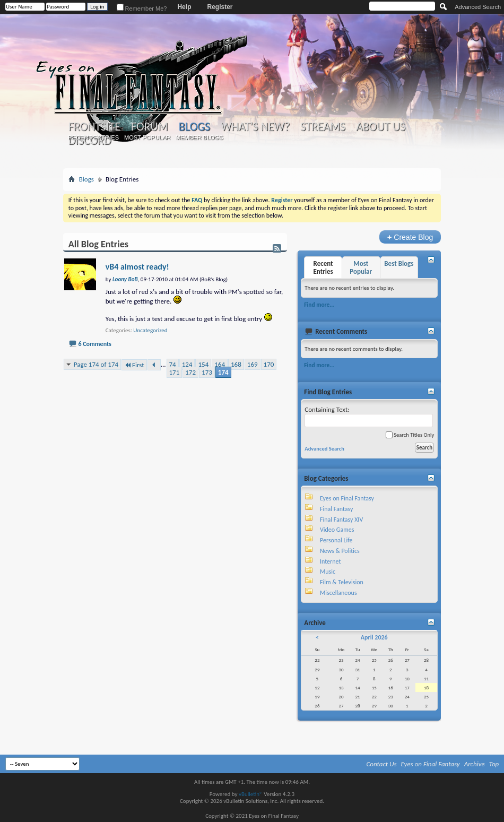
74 (173, 364)
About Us (381, 127)
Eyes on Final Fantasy (347, 498)
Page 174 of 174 (96, 364)
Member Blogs (199, 137)
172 (190, 372)
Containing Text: (369, 416)
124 (187, 364)
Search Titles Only (410, 435)
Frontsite (94, 127)
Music (328, 572)
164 (220, 364)
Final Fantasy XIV (341, 520)
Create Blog (410, 237)
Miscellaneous (338, 593)
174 (223, 372)
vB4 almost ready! (137, 267)
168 (236, 364)
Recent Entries (93, 137)
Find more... (319, 305)
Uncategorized (150, 330)
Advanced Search (478, 7)
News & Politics (340, 551)
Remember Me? (142, 8)
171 (175, 372)
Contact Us (382, 764)
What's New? (255, 127)
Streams (323, 127)
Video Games (337, 530)
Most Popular (147, 137)
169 (253, 364)
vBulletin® (251, 794)
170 (269, 364)
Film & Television (342, 582)
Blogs (194, 127)
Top (494, 764)
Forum (149, 127)
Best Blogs (399, 263)
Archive (475, 764)
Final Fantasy (336, 509)
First (134, 365)
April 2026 (374, 637)
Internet (331, 561)
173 (207, 372)
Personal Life (336, 540)
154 (203, 364)
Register (220, 7)
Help (184, 7)
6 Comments (94, 344)
